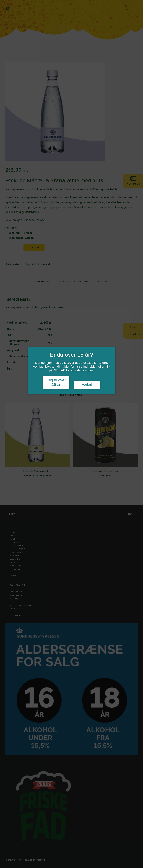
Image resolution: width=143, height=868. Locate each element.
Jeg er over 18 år (56, 382)
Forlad (87, 385)
